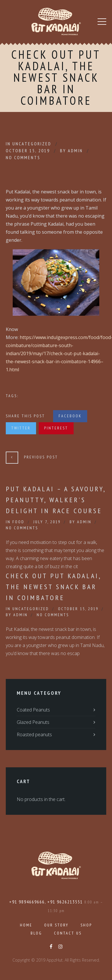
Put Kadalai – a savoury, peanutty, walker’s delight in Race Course (56, 500)
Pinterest (56, 428)
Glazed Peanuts (33, 722)
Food (18, 522)
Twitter (21, 428)
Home (26, 925)
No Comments (23, 157)
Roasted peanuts (34, 734)
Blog (36, 933)
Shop (86, 925)
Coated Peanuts (33, 710)
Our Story (56, 925)
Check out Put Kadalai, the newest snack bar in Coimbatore (53, 587)
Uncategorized (32, 144)
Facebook (70, 416)
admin (75, 151)
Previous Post (41, 457)
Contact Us (68, 933)
